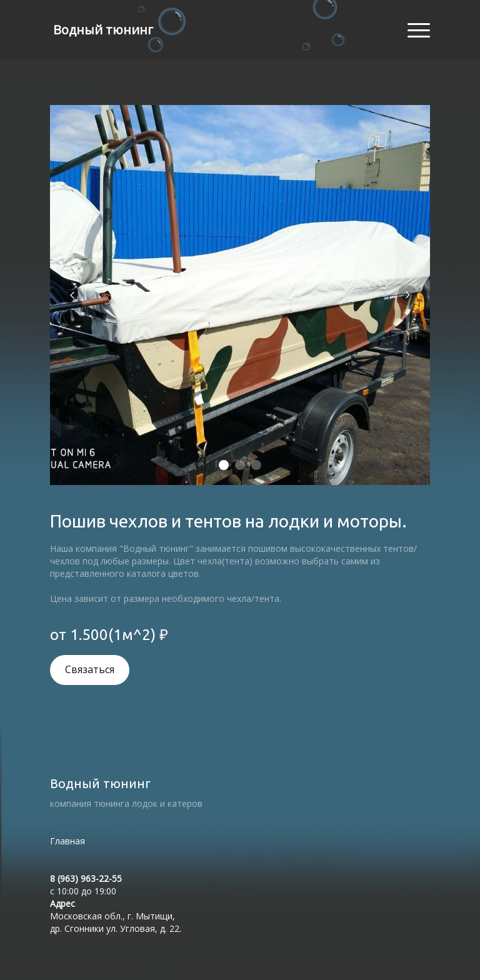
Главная (67, 841)
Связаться (90, 670)
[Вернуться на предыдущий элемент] (72, 295)
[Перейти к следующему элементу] (407, 295)
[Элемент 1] (224, 465)
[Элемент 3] (256, 465)
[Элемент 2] (240, 465)
